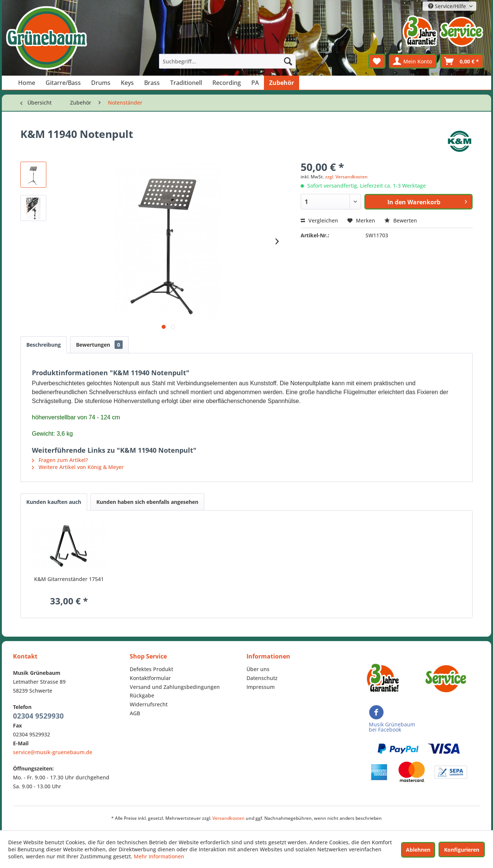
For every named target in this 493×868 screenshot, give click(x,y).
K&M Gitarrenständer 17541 (69, 579)
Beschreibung (44, 345)
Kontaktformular (150, 678)
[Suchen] (288, 61)
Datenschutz (262, 678)
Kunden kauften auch (54, 502)
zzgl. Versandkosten (346, 177)
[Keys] (127, 83)
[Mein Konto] (413, 61)
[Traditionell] (186, 83)
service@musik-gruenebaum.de (53, 752)
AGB (135, 713)
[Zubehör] (282, 83)
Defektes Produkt (151, 669)
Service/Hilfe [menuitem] (448, 6)
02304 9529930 (38, 716)
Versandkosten (229, 818)
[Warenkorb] (462, 61)
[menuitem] (228, 61)
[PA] (255, 83)
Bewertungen (99, 345)
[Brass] (152, 83)
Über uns (258, 669)
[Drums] (101, 83)
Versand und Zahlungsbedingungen (175, 687)
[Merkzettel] (377, 61)
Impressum (261, 687)
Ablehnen (418, 850)
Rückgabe (142, 695)
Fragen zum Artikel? (60, 460)
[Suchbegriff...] (228, 61)
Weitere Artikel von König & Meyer (78, 467)
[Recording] (227, 83)
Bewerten (401, 220)
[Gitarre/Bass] (63, 83)
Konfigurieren (462, 850)
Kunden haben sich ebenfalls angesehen (147, 502)
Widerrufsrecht (149, 704)
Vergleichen (319, 220)
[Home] (27, 83)
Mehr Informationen (159, 856)
